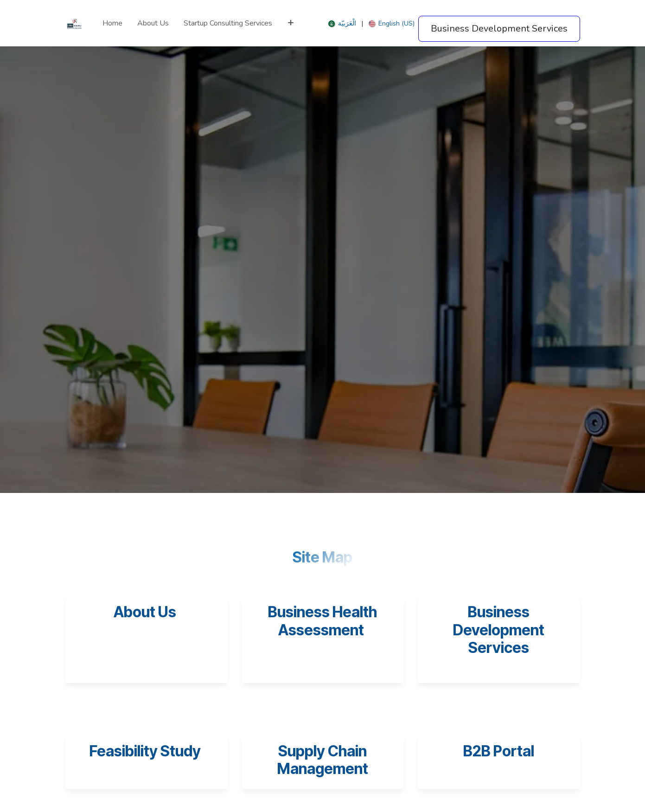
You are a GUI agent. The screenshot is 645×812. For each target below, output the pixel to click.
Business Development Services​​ (499, 29)
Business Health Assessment (322, 621)
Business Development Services (499, 630)
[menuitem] (112, 23)
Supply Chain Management (323, 760)
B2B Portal (499, 751)
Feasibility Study (147, 751)
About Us (145, 612)
